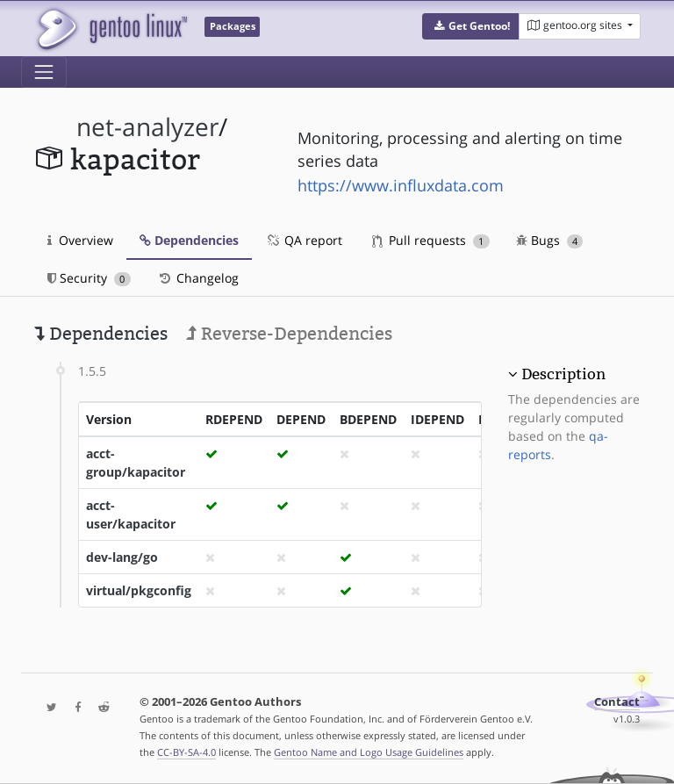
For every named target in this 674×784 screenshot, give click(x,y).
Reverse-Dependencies (289, 334)
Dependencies (189, 240)
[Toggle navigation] (44, 72)
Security (89, 278)
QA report (304, 240)
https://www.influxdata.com (401, 185)
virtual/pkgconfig (139, 590)
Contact (617, 702)
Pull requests (431, 240)
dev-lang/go (122, 557)
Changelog (198, 278)
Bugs (550, 240)
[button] (471, 26)
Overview (80, 240)
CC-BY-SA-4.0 (186, 752)
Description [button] (563, 374)
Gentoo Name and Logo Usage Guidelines (369, 752)
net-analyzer (147, 127)
